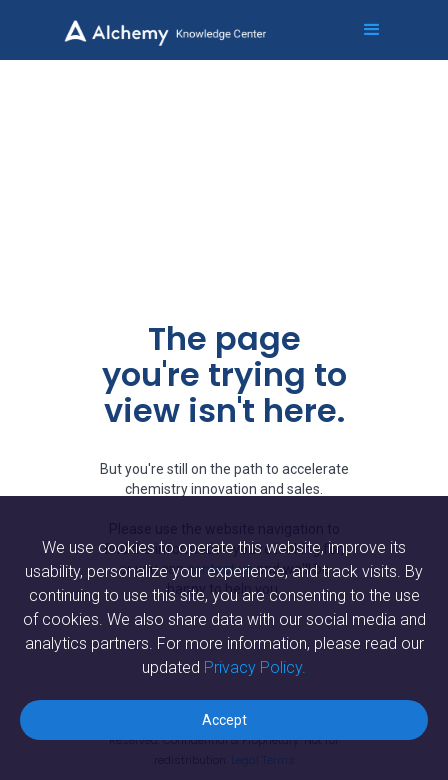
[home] (176, 23)
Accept (224, 720)
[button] (363, 30)
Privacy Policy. (255, 667)
